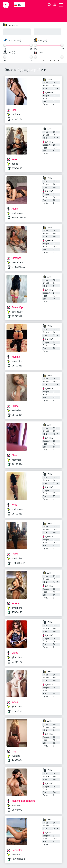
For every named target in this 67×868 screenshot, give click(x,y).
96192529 (17, 366)
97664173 (17, 119)
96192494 (17, 415)
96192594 (17, 464)
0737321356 (18, 267)
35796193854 (19, 218)
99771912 (17, 316)
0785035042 (18, 563)
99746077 (17, 810)
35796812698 (19, 859)
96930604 (17, 760)
